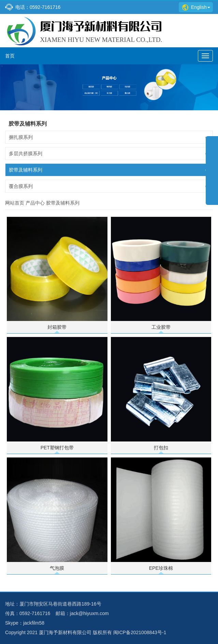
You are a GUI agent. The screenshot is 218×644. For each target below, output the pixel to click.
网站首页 (15, 203)
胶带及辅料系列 (109, 170)
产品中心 (35, 203)
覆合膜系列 (109, 186)
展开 (212, 175)
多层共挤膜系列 (109, 154)
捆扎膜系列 (109, 137)
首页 (10, 56)
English (196, 7)
